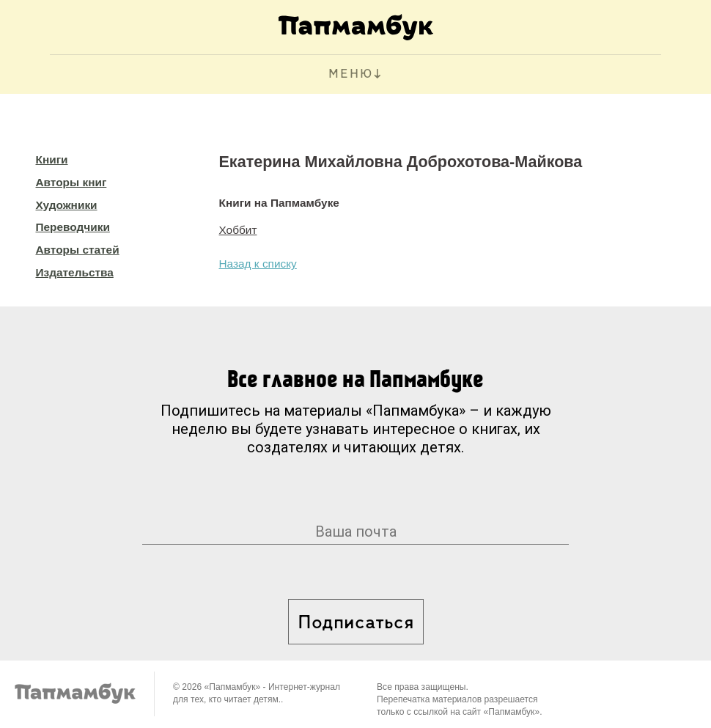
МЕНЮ (351, 74)
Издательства (75, 272)
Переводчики (73, 227)
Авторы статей (78, 250)
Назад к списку (258, 264)
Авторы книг (71, 182)
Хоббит (238, 230)
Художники (67, 205)
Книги (52, 159)
